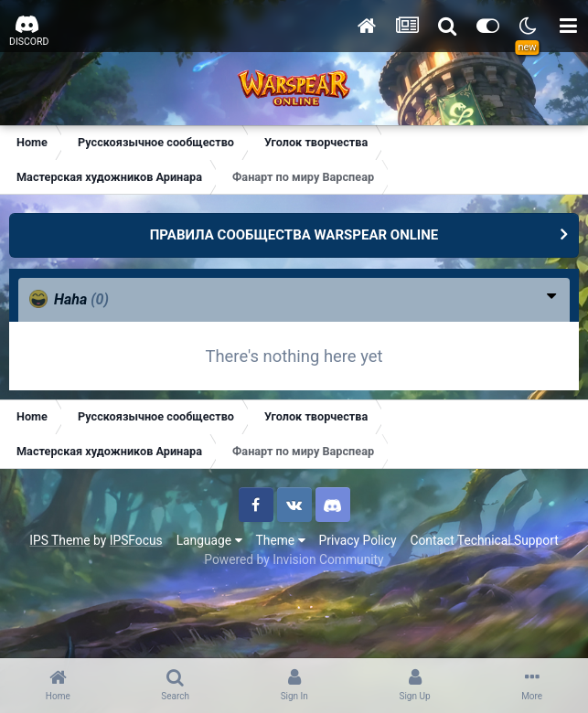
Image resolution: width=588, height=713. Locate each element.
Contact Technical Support (484, 540)
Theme (281, 540)
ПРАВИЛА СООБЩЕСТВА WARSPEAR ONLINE (294, 235)
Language (209, 540)
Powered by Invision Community (294, 559)
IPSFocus (136, 540)
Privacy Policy (358, 540)
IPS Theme (59, 540)
